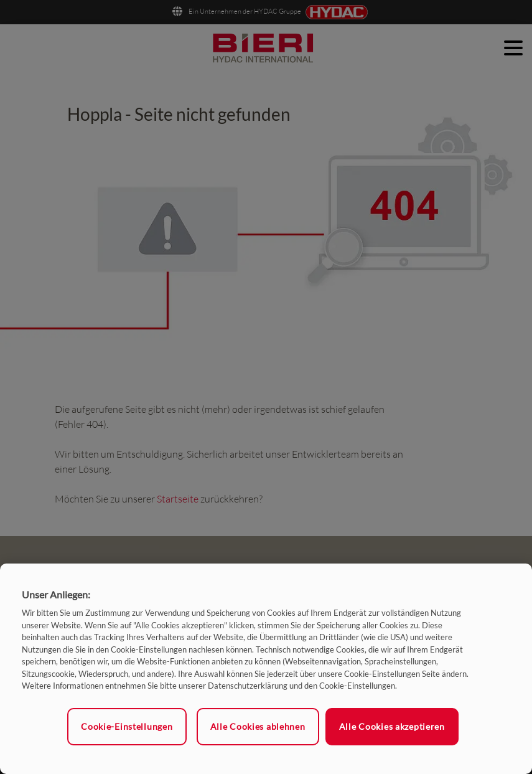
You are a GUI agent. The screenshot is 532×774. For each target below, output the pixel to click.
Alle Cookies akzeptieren (392, 726)
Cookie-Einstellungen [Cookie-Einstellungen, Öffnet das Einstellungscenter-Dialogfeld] (127, 726)
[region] (266, 669)
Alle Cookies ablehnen (258, 726)
